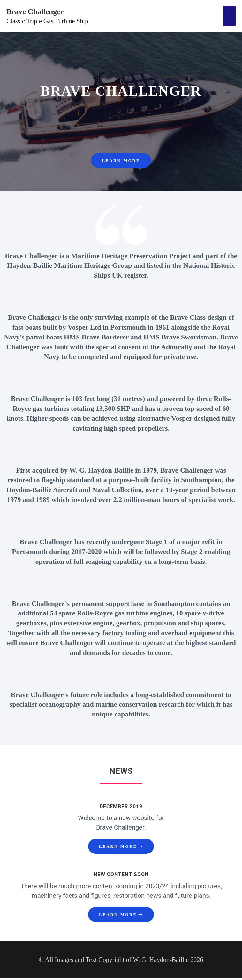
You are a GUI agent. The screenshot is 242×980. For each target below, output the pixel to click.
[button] (121, 848)
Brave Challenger (42, 12)
